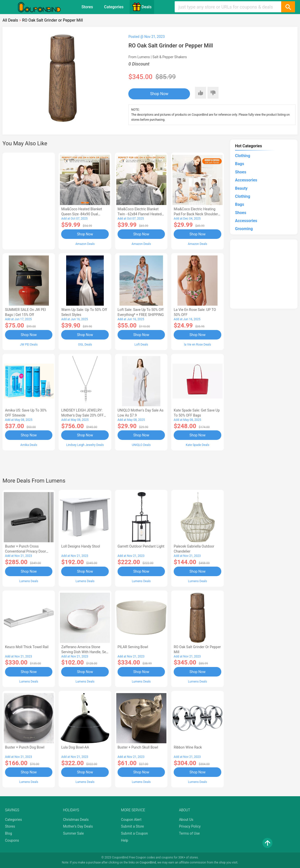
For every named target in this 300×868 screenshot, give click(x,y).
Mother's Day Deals (78, 826)
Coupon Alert (131, 820)
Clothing (243, 156)
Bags (240, 164)
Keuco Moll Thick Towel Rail (27, 647)
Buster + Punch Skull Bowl (138, 747)
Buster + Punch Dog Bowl (25, 747)
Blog (9, 833)
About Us (186, 820)
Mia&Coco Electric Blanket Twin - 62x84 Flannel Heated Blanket (140, 214)
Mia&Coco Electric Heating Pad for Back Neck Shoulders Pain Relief (197, 214)
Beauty (241, 188)
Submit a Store (133, 826)
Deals (142, 7)
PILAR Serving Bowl (133, 647)
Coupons (12, 840)
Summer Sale (73, 833)
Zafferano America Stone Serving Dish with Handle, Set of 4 (84, 652)
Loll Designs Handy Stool (81, 546)
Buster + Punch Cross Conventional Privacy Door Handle (25, 551)
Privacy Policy (190, 826)
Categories (114, 7)
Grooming (244, 229)
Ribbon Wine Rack (188, 747)
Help (125, 840)
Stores (87, 7)
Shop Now (159, 94)
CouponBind (148, 862)
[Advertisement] (29, 200)
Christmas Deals (76, 820)
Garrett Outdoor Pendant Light (141, 546)
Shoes (241, 172)
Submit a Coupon (134, 833)
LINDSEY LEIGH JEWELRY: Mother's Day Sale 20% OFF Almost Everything (82, 415)
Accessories (246, 180)
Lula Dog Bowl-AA (75, 747)
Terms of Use (189, 833)
